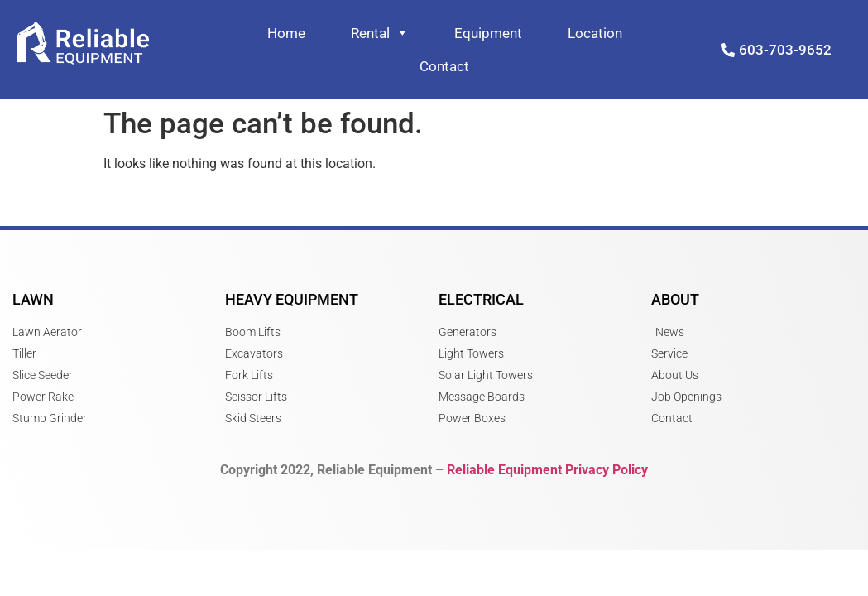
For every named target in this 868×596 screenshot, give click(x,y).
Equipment (488, 33)
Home (286, 33)
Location (595, 33)
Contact (444, 66)
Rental (380, 33)
